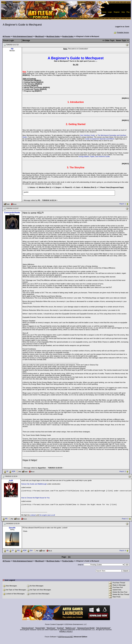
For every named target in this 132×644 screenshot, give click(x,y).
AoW (11, 481)
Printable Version (121, 32)
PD (12, 49)
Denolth (12, 528)
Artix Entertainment (103, 628)
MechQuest (51, 628)
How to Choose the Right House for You (35, 498)
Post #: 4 (123, 551)
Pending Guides (68, 36)
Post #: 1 (123, 204)
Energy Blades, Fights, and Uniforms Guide (94, 156)
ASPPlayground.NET (66, 637)
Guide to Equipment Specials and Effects (100, 139)
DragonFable (40, 628)
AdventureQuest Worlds (86, 628)
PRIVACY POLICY (66, 631)
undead (33, 515)
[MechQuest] (40, 36)
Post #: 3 (125, 519)
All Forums (6, 36)
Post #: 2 (123, 472)
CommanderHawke (12, 213)
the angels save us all (47, 515)
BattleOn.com (71, 628)
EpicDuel (60, 628)
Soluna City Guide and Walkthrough (34, 484)
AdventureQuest (28, 628)
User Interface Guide (87, 135)
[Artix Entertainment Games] (23, 36)
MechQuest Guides (53, 36)
